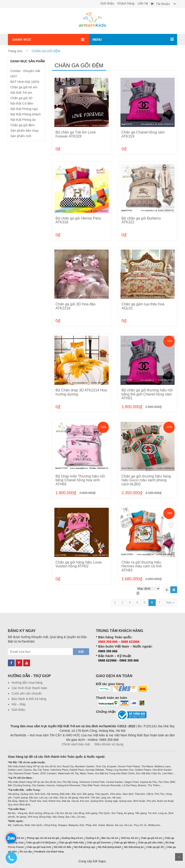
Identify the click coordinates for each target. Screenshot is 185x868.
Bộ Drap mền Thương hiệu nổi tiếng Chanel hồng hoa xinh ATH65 (80, 480)
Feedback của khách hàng (49, 852)
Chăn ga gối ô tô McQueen (41, 842)
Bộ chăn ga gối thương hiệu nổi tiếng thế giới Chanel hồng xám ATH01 (147, 394)
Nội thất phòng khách (110, 847)
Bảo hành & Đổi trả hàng (29, 699)
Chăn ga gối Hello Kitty (71, 842)
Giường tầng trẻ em (72, 838)
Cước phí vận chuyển (27, 693)
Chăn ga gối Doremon (99, 842)
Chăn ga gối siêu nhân (150, 842)
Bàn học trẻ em (110, 838)
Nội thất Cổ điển (22, 103)
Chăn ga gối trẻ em (24, 87)
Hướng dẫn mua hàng (27, 683)
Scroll (179, 857)
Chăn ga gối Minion (125, 842)
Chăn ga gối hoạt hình (39, 847)
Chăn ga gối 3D (21, 98)
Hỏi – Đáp (18, 704)
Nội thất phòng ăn (134, 847)
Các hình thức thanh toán (29, 688)
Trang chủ (15, 51)
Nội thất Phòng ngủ (24, 109)
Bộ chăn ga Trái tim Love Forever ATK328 (76, 134)
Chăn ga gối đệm (22, 125)
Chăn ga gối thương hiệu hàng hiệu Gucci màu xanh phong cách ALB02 (146, 480)
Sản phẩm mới (21, 136)
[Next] (170, 603)
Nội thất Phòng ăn (23, 120)
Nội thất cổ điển (62, 847)
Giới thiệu (107, 3)
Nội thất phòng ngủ (84, 847)
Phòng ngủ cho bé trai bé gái (43, 838)
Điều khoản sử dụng (109, 744)
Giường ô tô (92, 838)
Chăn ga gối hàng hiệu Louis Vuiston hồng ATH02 (79, 564)
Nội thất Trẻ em (21, 93)
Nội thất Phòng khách (25, 114)
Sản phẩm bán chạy (24, 131)
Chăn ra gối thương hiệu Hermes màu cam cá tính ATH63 (142, 566)
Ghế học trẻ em (129, 838)
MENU (97, 40)
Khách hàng (126, 3)
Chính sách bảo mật (76, 744)
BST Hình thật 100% (25, 82)
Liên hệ (143, 3)
